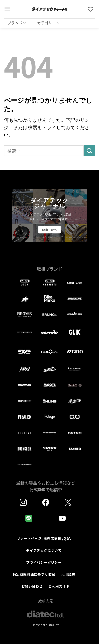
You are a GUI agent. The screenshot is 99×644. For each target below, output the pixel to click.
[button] (8, 9)
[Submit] (89, 151)
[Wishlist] (91, 9)
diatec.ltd (53, 625)
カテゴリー (48, 23)
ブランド (17, 23)
